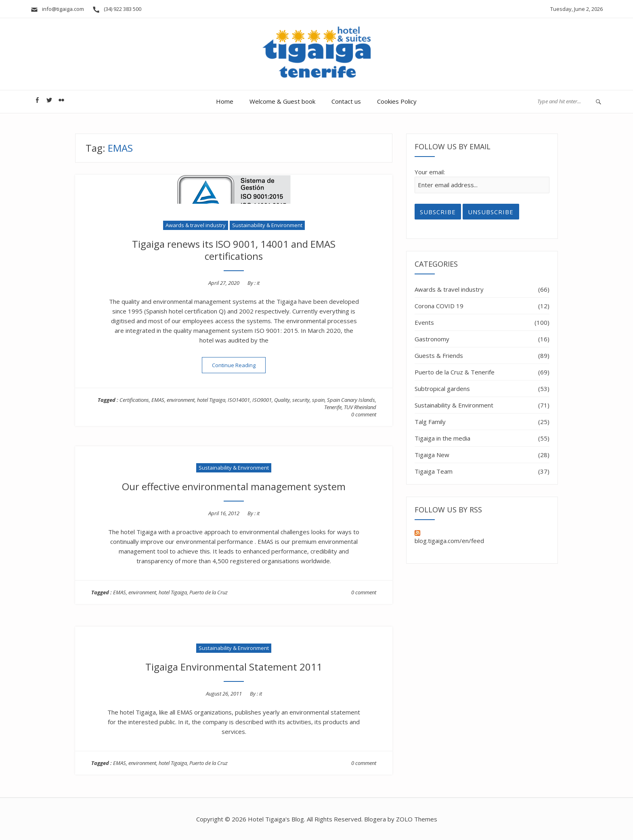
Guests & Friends (439, 355)
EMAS (158, 400)
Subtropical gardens (442, 389)
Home (225, 101)
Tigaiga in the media (442, 438)
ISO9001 (262, 400)
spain (318, 400)
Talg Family (430, 422)
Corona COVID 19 (439, 306)
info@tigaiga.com (57, 9)
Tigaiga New (432, 455)
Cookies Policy (397, 101)
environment (181, 400)
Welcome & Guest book (282, 101)
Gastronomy (432, 339)
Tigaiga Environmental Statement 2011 (234, 667)
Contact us (346, 101)
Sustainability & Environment (267, 225)
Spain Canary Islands (351, 400)
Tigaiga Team (434, 471)
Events (424, 322)
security (301, 400)
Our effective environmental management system (234, 486)
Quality (282, 400)
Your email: (430, 172)
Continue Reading (239, 365)
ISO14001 (239, 400)
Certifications (134, 400)
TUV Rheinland (360, 407)
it (258, 283)
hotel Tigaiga (211, 400)
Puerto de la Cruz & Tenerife (455, 372)
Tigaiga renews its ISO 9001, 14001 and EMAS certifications (234, 250)
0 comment (364, 414)
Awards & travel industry (196, 225)
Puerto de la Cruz (209, 592)
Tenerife (333, 407)
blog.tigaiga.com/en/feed (449, 537)
